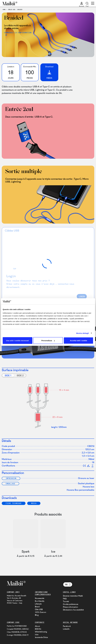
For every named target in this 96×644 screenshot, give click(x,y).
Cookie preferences (71, 604)
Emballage (10, 484)
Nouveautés (40, 598)
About (37, 626)
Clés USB (39, 609)
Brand (37, 607)
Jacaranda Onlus (41, 637)
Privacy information (70, 607)
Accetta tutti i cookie (79, 341)
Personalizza (48, 341)
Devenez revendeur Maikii (73, 596)
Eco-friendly (40, 601)
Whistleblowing (41, 632)
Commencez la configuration (18, 33)
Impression (11, 478)
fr (68, 585)
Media (34, 503)
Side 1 (8, 375)
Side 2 (20, 375)
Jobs (37, 634)
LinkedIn (66, 629)
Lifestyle (38, 604)
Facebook (67, 626)
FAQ (65, 599)
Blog (37, 615)
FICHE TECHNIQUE (14, 503)
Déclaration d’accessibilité (73, 610)
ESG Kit (38, 629)
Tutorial (66, 601)
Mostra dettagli (82, 333)
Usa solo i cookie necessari (18, 341)
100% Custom (41, 612)
